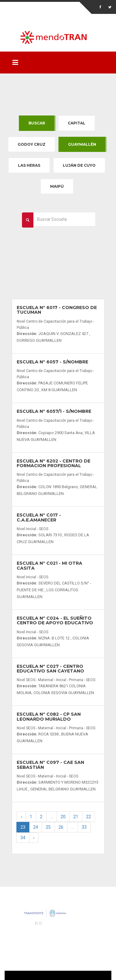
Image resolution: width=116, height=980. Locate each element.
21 (76, 817)
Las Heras (29, 165)
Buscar (37, 123)
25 (48, 827)
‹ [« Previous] (21, 817)
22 (88, 817)
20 (63, 817)
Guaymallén (82, 144)
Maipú (57, 186)
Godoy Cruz (32, 144)
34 (23, 838)
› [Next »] (34, 838)
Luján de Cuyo (79, 165)
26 (61, 827)
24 (36, 827)
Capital (77, 123)
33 (84, 827)
